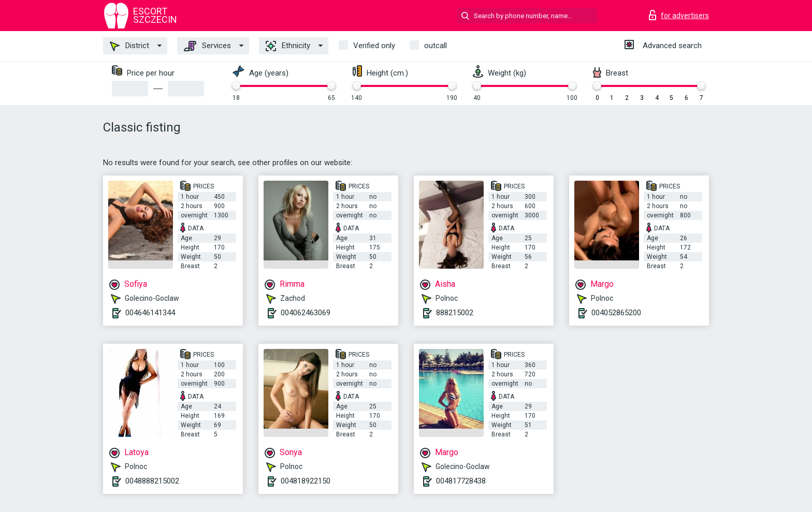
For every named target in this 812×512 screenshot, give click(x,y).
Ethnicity (288, 46)
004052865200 (616, 313)
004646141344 (150, 313)
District (129, 46)
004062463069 (306, 313)
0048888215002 (152, 481)
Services (207, 46)
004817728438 (461, 481)
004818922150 (306, 481)
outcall (436, 46)
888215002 (455, 313)
